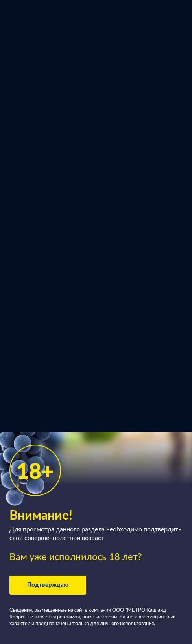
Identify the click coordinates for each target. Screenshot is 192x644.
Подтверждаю (48, 585)
